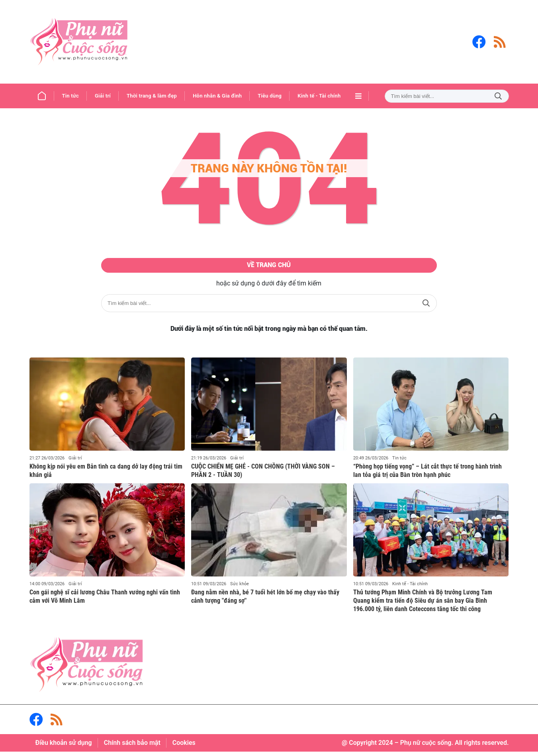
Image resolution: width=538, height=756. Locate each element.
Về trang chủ (269, 268)
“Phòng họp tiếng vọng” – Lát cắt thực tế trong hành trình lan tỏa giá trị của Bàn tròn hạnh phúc (427, 475)
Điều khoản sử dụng (64, 747)
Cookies (184, 747)
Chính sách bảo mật (132, 747)
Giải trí (75, 462)
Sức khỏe (240, 588)
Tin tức (399, 462)
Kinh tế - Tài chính (410, 588)
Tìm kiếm (498, 96)
